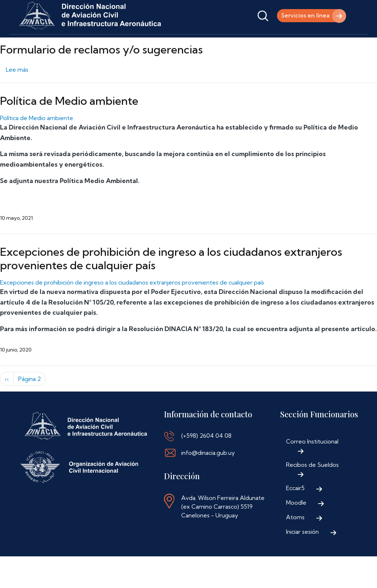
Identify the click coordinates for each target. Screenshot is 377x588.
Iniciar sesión (302, 553)
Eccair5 (295, 509)
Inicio (29, 45)
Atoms (295, 538)
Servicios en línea (304, 16)
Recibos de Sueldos (312, 486)
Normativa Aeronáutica (198, 45)
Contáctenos (260, 45)
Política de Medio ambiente (69, 122)
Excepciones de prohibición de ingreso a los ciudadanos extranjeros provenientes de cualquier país (171, 280)
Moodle (296, 524)
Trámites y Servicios (126, 45)
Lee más (17, 91)
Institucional (68, 45)
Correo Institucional (312, 462)
